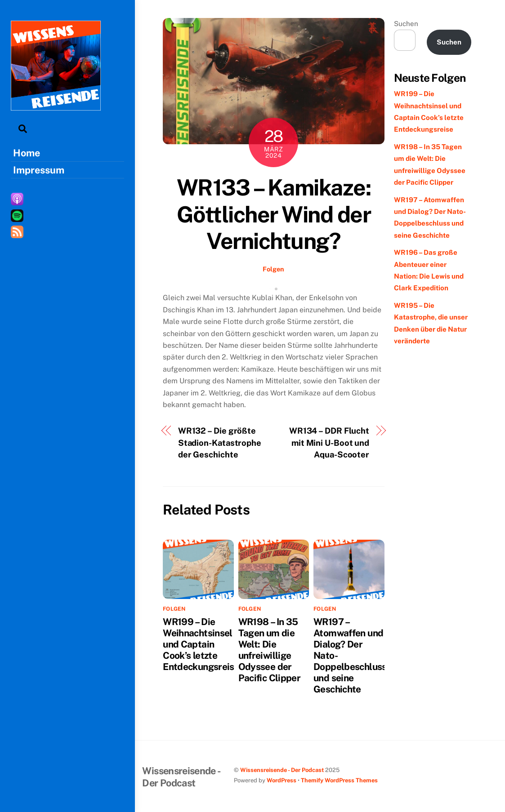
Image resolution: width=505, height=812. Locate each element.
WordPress (282, 780)
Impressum (39, 170)
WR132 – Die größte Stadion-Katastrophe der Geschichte (220, 443)
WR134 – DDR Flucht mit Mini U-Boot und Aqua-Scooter (329, 443)
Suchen (406, 24)
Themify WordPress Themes (339, 780)
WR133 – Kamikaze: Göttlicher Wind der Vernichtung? (274, 214)
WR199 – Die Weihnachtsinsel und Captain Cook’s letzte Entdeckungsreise (201, 644)
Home (27, 153)
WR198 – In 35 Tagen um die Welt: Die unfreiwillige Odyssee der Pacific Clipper (270, 650)
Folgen (273, 269)
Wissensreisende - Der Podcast (282, 770)
